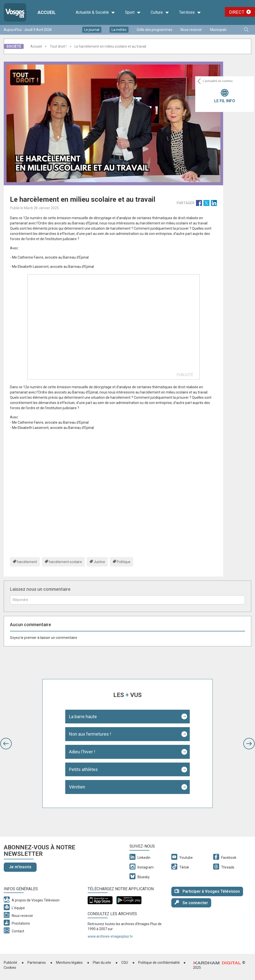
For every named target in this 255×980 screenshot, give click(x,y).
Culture (160, 12)
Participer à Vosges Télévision (207, 891)
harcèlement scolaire (65, 562)
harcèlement (27, 562)
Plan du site (102, 963)
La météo (119, 30)
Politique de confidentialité (159, 963)
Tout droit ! (58, 46)
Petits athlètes (83, 769)
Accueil (36, 46)
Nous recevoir (191, 30)
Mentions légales (69, 963)
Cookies (10, 968)
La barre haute (83, 717)
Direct (237, 12)
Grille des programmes (155, 30)
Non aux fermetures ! (90, 734)
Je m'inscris (20, 867)
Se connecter (191, 903)
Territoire (190, 12)
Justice (99, 562)
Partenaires (37, 963)
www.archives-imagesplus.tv (110, 936)
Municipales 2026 (224, 30)
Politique (124, 562)
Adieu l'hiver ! (82, 752)
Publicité (10, 963)
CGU (125, 963)
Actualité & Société (95, 12)
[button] (6, 744)
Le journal (92, 30)
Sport (133, 12)
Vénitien (77, 787)
